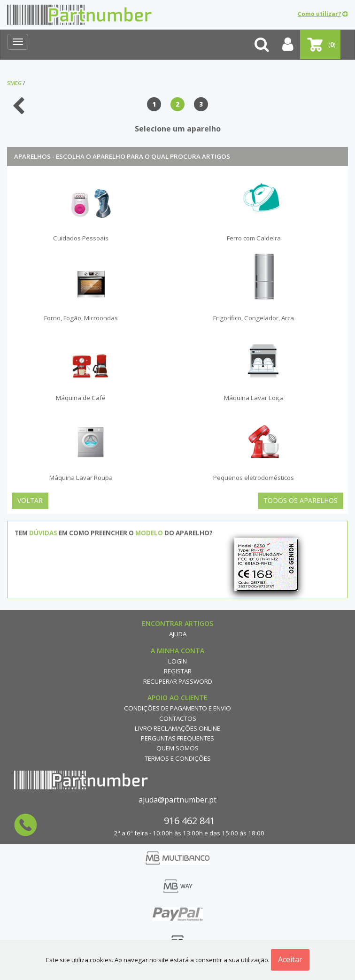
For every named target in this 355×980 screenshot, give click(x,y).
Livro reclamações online (177, 728)
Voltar (30, 500)
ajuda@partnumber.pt (177, 800)
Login (177, 661)
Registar (178, 671)
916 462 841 (189, 821)
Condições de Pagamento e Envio (177, 708)
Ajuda (178, 634)
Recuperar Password (178, 681)
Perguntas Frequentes (177, 738)
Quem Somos (177, 748)
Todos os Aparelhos (301, 500)
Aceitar (290, 959)
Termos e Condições (178, 758)
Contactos (178, 718)
